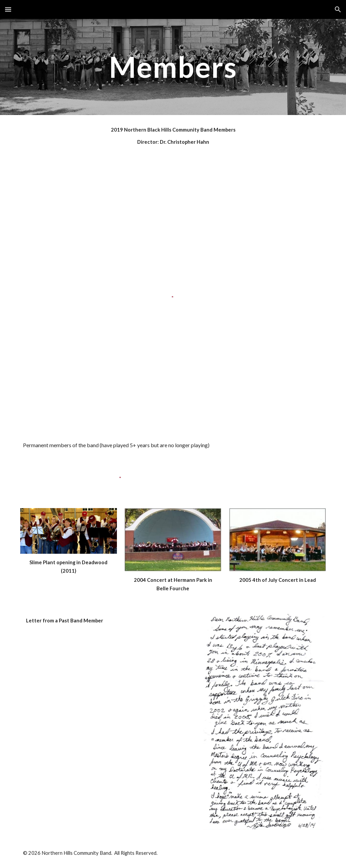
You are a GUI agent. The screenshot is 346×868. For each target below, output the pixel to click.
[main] (173, 67)
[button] (8, 9)
